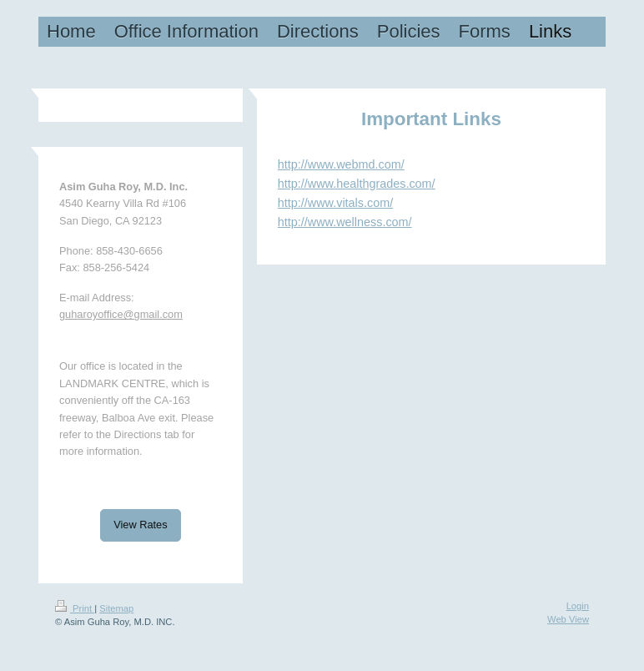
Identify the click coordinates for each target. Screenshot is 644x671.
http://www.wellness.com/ (345, 222)
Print (75, 608)
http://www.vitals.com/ (335, 203)
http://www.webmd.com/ (341, 164)
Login (578, 606)
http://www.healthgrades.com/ (357, 184)
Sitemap (116, 608)
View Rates (141, 525)
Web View (568, 619)
